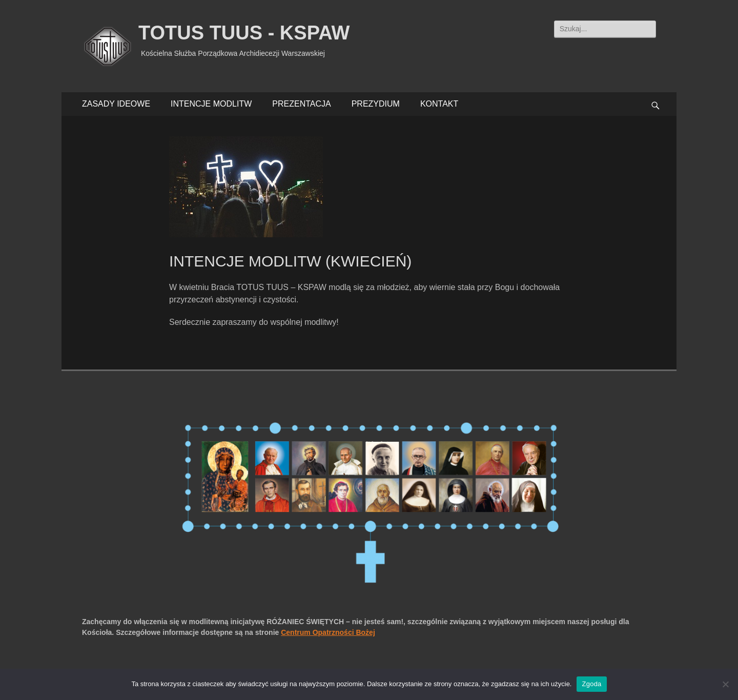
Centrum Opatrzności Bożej (328, 632)
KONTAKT (439, 104)
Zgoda (591, 684)
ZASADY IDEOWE (116, 104)
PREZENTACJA (301, 104)
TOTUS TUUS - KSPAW (244, 33)
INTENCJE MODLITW (211, 104)
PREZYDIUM (376, 104)
